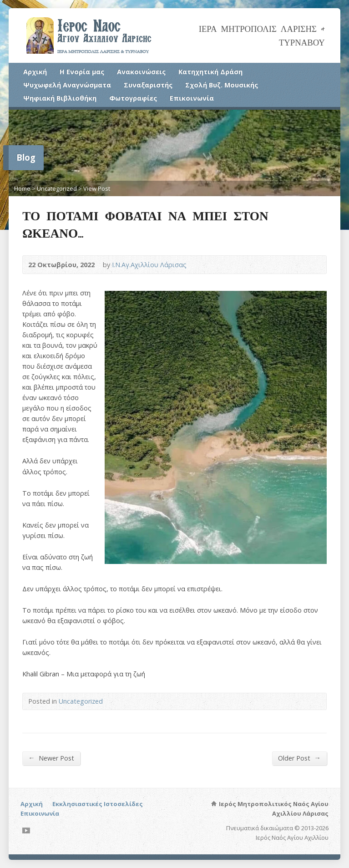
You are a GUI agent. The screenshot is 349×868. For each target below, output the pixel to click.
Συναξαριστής (148, 85)
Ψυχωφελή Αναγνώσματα (67, 85)
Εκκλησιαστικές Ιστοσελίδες (98, 804)
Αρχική (35, 72)
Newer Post (51, 758)
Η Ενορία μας (82, 72)
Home (22, 188)
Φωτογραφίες (133, 98)
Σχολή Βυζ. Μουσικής (222, 85)
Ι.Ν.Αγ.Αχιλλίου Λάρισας (149, 265)
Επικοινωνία (192, 98)
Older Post (299, 758)
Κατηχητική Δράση (210, 72)
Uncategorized (57, 188)
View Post (97, 188)
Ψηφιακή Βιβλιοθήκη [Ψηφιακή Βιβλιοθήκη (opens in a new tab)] (60, 98)
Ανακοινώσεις (141, 72)
